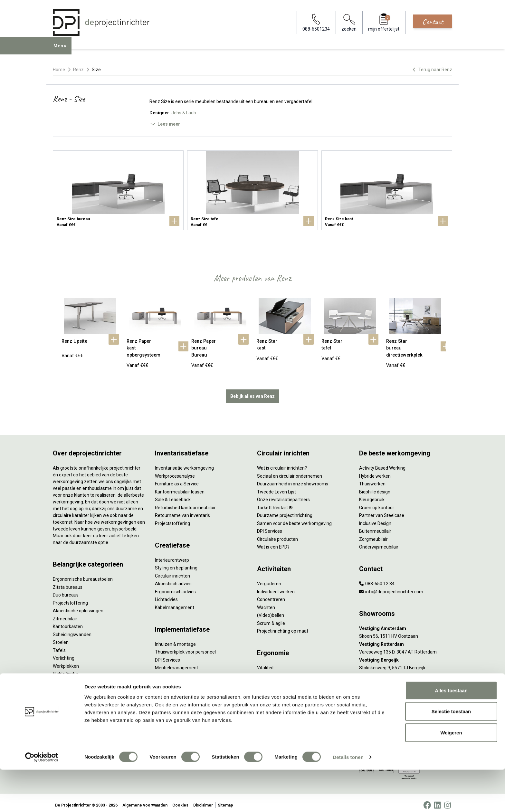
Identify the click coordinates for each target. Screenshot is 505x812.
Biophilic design (375, 487)
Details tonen (348, 799)
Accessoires (65, 677)
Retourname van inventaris (182, 511)
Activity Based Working (382, 463)
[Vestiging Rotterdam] (406, 640)
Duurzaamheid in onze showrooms (293, 479)
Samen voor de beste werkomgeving (294, 519)
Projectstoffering (70, 598)
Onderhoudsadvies (174, 708)
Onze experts (67, 714)
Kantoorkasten (68, 622)
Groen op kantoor (377, 503)
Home (59, 70)
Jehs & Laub (184, 113)
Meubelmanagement (176, 663)
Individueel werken (276, 587)
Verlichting (64, 653)
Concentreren (271, 595)
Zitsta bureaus (68, 582)
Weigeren (451, 775)
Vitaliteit (265, 663)
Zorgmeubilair (373, 534)
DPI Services (167, 655)
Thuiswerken (372, 479)
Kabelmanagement (175, 603)
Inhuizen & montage (175, 639)
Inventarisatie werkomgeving (184, 463)
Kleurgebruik (372, 495)
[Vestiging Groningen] (406, 671)
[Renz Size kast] (387, 190)
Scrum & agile (271, 618)
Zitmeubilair (65, 614)
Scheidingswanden (72, 630)
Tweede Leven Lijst (276, 487)
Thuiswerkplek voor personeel (185, 647)
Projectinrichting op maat (283, 626)
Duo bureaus (66, 590)
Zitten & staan (271, 671)
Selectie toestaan (451, 754)
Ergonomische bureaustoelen (83, 574)
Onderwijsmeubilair (379, 542)
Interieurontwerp (172, 555)
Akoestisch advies (173, 579)
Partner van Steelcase (382, 511)
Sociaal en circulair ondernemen (290, 471)
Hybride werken (375, 471)
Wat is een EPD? (273, 542)
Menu (62, 50)
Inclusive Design (375, 519)
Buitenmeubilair (375, 526)
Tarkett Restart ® (275, 503)
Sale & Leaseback (173, 495)
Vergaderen (269, 579)
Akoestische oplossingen (78, 606)
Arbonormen (270, 687)
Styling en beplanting (176, 563)
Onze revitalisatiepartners (283, 495)
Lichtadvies (166, 595)
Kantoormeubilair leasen (180, 487)
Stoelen (61, 637)
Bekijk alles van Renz (252, 391)
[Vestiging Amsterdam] (406, 624)
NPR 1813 (267, 694)
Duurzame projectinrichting (285, 511)
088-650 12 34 (377, 579)
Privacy (264, 679)
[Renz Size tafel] (252, 190)
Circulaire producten (277, 534)
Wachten (266, 603)
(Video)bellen (271, 610)
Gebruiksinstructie (173, 700)
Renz (78, 70)
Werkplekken (66, 661)
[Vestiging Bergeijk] (406, 655)
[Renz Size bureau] (118, 190)
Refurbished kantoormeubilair (185, 503)
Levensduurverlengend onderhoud (190, 715)
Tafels (59, 645)
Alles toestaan (451, 733)
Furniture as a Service (177, 479)
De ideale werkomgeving (282, 710)
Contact (433, 22)
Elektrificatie (65, 669)
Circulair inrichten (172, 571)
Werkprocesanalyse (175, 471)
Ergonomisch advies (175, 587)
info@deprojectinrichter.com (391, 587)
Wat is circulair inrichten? (282, 463)
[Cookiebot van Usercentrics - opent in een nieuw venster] (42, 799)
